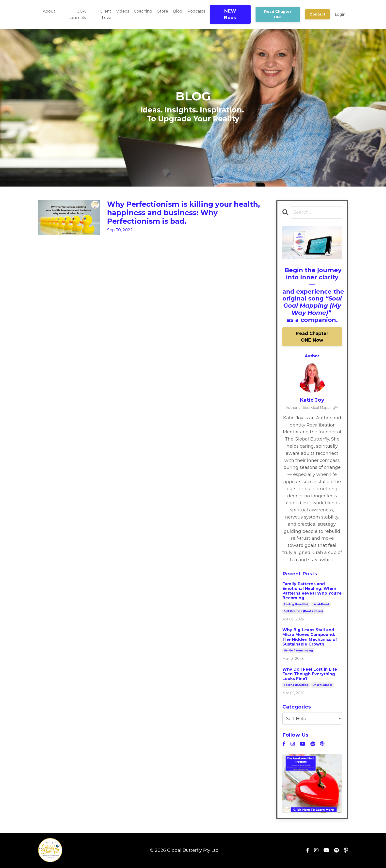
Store (163, 11)
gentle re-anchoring (298, 651)
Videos (123, 11)
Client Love (105, 14)
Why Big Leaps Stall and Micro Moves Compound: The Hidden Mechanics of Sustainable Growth (310, 637)
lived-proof (321, 605)
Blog (178, 11)
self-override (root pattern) (303, 611)
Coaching (143, 11)
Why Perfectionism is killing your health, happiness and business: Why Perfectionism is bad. (186, 213)
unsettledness (322, 685)
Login (340, 14)
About (49, 11)
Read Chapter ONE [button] (278, 14)
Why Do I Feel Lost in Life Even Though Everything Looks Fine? (310, 674)
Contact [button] (317, 14)
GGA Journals (77, 14)
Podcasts (196, 11)
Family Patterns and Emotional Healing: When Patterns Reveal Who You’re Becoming (312, 591)
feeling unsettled (296, 605)
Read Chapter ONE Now (312, 337)
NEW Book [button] (230, 14)
